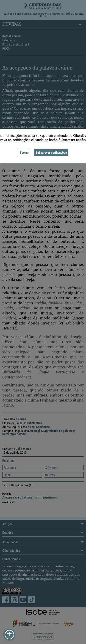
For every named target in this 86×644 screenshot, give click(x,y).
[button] (9, 635)
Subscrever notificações (51, 152)
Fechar (24, 152)
